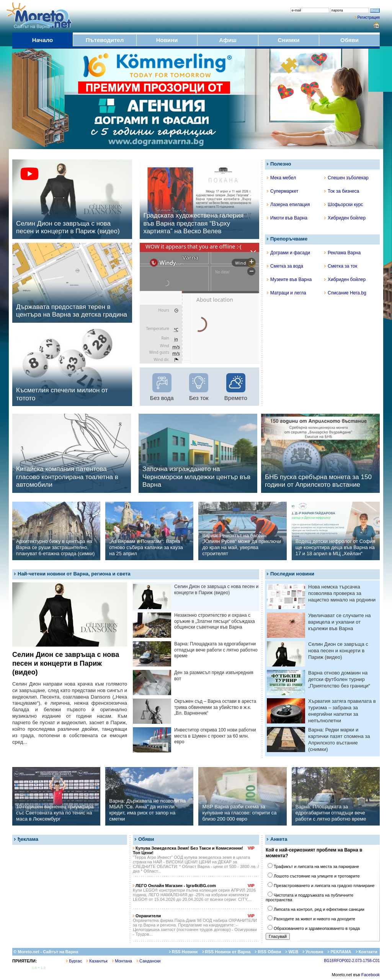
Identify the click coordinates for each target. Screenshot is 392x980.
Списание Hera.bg (345, 293)
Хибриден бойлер (345, 218)
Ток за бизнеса (342, 191)
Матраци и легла (287, 293)
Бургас (74, 961)
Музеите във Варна (289, 280)
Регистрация (369, 17)
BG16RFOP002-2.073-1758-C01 (352, 961)
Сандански (149, 961)
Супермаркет (283, 191)
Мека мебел (281, 178)
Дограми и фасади (288, 253)
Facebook (371, 975)
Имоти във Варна (287, 218)
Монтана (122, 961)
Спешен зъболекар (346, 178)
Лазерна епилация (288, 205)
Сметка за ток (341, 266)
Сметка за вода (285, 266)
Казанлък (97, 961)
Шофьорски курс (344, 205)
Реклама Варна (342, 253)
